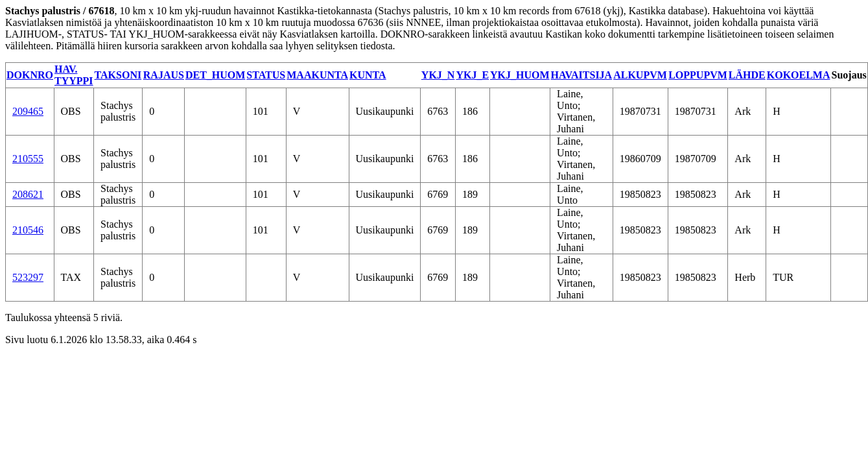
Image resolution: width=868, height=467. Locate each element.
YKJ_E (472, 75)
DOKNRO (30, 75)
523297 (28, 277)
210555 (28, 159)
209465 (28, 111)
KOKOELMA (799, 75)
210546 (28, 230)
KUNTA (368, 75)
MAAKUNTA (317, 75)
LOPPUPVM (698, 75)
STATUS (266, 75)
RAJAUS (164, 75)
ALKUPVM (640, 75)
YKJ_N (438, 75)
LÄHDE (747, 75)
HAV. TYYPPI (74, 75)
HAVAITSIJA (582, 75)
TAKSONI (118, 75)
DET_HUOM (215, 75)
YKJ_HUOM (520, 75)
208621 (28, 194)
